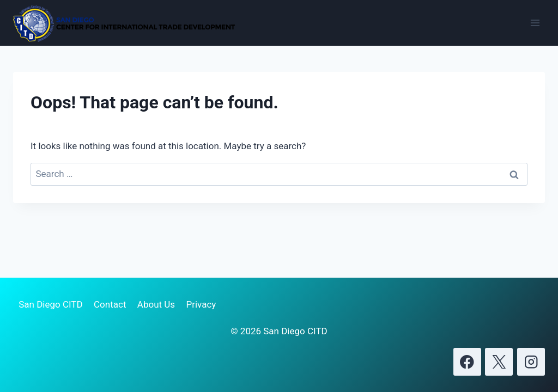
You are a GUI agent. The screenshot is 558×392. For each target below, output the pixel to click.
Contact (110, 304)
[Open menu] (535, 23)
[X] (499, 362)
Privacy (201, 304)
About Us (156, 304)
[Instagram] (531, 362)
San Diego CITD (50, 304)
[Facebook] (467, 362)
